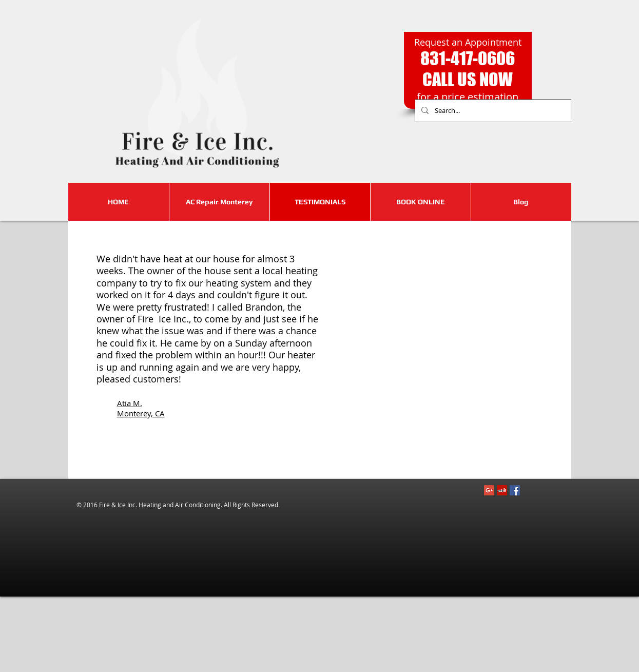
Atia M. (130, 403)
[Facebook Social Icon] (515, 490)
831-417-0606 (468, 58)
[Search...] (492, 111)
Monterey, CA (141, 413)
